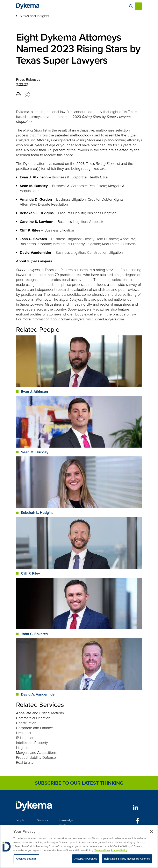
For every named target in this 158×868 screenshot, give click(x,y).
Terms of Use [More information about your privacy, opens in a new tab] (102, 851)
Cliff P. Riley (30, 573)
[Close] (151, 832)
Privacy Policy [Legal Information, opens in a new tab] (119, 851)
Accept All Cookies (86, 859)
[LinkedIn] (137, 808)
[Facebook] (137, 821)
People (20, 820)
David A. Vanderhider (38, 694)
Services (42, 820)
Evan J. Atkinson (34, 392)
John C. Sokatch (34, 634)
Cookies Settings (26, 859)
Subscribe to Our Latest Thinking (79, 783)
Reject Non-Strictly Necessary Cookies (127, 859)
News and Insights (34, 16)
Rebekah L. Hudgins (37, 513)
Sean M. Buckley (35, 452)
